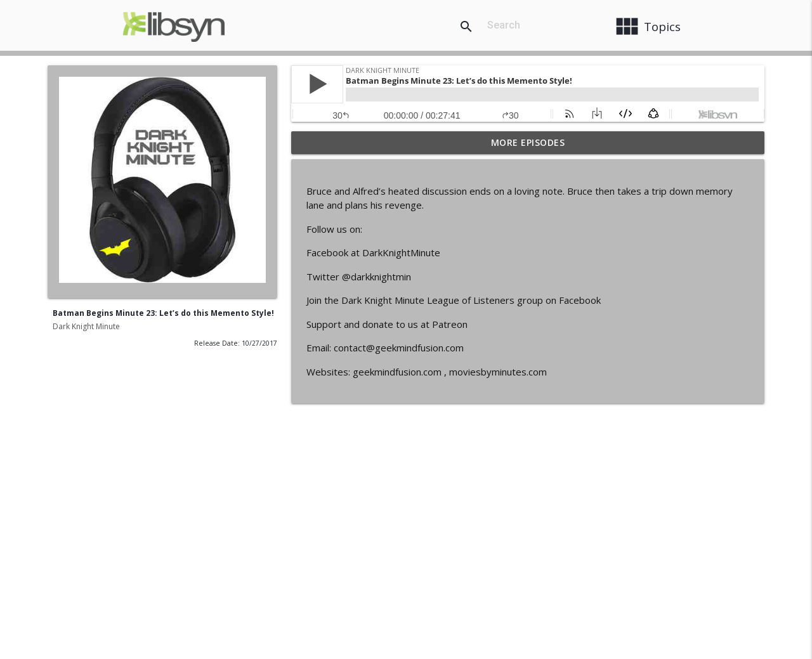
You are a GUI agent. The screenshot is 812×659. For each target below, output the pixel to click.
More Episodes (528, 142)
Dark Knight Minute (86, 326)
